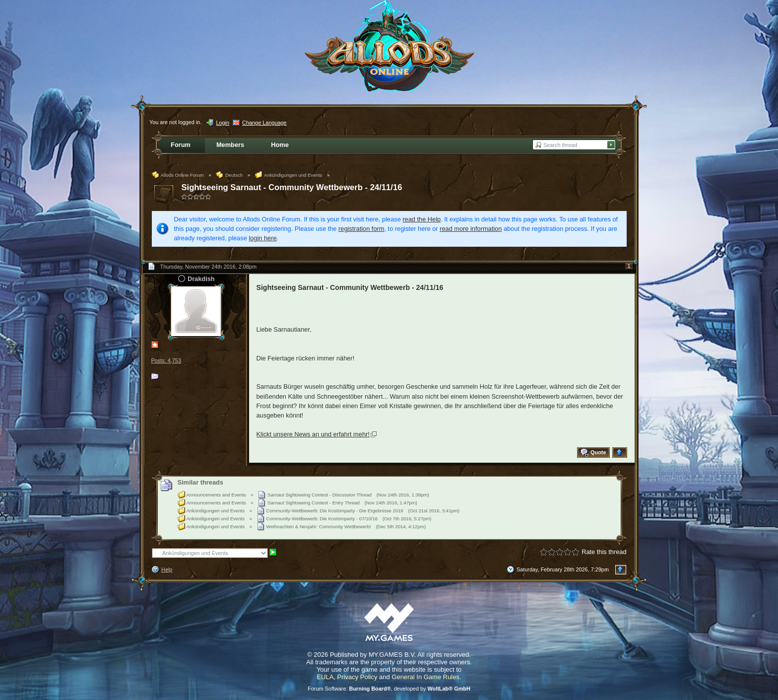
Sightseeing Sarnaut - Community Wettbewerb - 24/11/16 (292, 187)
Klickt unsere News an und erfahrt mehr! (313, 434)
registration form (361, 229)
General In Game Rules (425, 677)
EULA (325, 677)
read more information (471, 229)
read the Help (421, 219)
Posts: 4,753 (166, 360)
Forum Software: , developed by (389, 689)
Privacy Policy (357, 677)
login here (262, 238)
